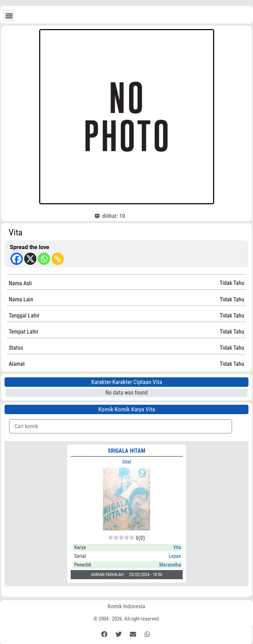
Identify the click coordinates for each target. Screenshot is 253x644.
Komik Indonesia (126, 606)
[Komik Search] (121, 426)
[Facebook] (17, 259)
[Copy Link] (58, 259)
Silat (126, 462)
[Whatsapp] (44, 259)
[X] (30, 259)
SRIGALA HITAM (126, 451)
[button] (9, 16)
